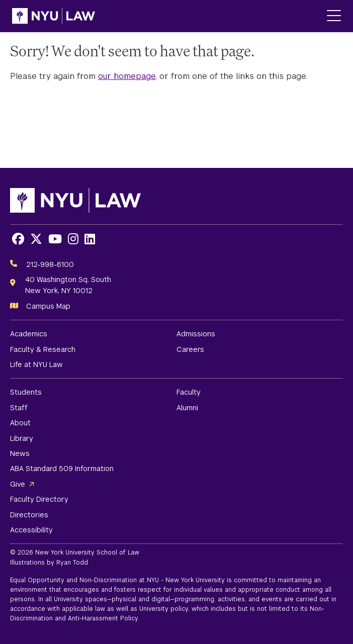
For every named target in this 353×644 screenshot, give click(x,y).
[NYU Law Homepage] (54, 16)
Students (26, 392)
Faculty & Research (43, 349)
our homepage (127, 76)
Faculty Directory (39, 499)
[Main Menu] (334, 16)
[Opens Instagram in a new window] (73, 239)
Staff (19, 408)
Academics (29, 334)
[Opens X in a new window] (36, 239)
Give (18, 484)
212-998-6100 (50, 264)
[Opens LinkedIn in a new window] (90, 239)
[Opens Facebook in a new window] (18, 239)
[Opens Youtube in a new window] (55, 239)
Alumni (187, 408)
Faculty (189, 392)
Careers (190, 349)
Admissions (196, 334)
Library (22, 438)
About (20, 423)
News (20, 453)
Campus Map (48, 306)
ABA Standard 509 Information (62, 469)
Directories (29, 515)
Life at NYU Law (36, 364)
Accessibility (31, 530)
